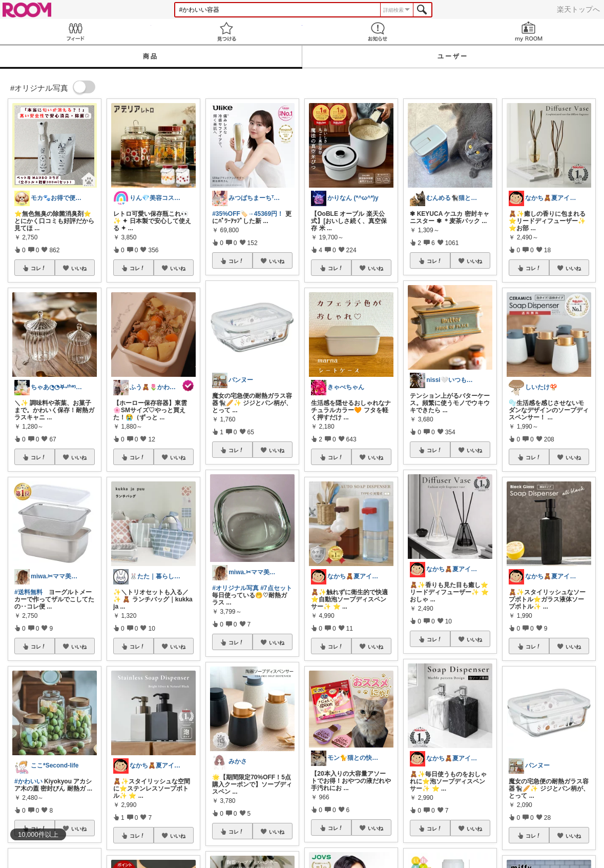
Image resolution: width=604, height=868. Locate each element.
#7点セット (276, 588)
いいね (79, 268)
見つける (227, 32)
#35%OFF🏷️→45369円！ (248, 214)
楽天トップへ (578, 9)
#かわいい (28, 781)
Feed (76, 32)
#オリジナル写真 (235, 588)
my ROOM (528, 32)
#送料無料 (28, 592)
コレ (38, 268)
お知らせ (378, 32)
